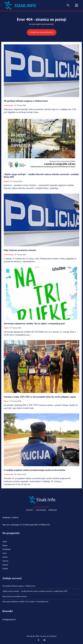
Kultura (7, 181)
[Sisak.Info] (41, 499)
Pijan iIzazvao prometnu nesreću (20, 250)
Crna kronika (9, 105)
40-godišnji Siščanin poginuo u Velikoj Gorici (26, 101)
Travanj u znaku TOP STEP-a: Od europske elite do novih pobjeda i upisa (40, 397)
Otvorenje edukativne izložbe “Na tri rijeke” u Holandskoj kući (34, 324)
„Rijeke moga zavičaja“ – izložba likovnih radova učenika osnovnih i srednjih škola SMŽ (41, 176)
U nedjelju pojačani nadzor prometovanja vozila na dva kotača (34, 470)
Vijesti (6, 328)
